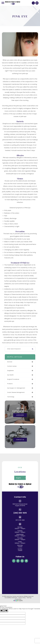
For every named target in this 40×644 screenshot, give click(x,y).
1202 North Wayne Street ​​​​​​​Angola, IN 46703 (20, 505)
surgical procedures (13, 379)
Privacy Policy (22, 598)
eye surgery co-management (16, 388)
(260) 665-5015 (20, 513)
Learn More (20, 415)
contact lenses (12, 366)
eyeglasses (10, 371)
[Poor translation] (6, 611)
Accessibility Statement (11, 598)
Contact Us (20, 440)
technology (11, 397)
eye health (10, 375)
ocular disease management (16, 392)
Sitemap (29, 598)
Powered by (18, 600)
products (10, 384)
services (10, 362)
